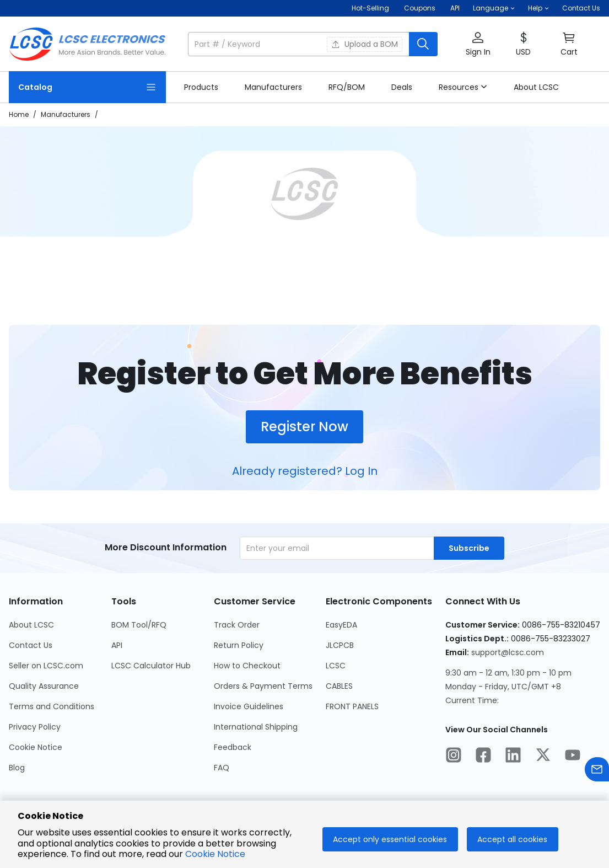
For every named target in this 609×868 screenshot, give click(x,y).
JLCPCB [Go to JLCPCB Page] (340, 645)
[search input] (300, 44)
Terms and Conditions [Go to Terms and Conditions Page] (52, 706)
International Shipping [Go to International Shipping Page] (256, 727)
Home (19, 114)
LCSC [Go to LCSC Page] (336, 666)
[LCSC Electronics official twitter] (543, 757)
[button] (494, 8)
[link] (201, 87)
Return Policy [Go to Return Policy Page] (239, 645)
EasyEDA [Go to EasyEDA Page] (341, 625)
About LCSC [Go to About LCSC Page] (31, 625)
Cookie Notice (215, 854)
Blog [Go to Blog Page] (17, 768)
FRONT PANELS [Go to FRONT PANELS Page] (352, 706)
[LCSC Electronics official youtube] (573, 757)
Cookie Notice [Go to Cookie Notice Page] (36, 747)
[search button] (423, 44)
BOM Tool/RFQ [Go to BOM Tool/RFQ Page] (139, 625)
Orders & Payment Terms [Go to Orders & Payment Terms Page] (263, 686)
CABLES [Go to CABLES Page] (339, 686)
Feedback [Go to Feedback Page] (233, 747)
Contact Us (581, 8)
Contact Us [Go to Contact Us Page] (31, 645)
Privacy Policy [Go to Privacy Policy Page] (35, 727)
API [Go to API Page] (117, 645)
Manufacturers (66, 114)
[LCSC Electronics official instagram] (454, 757)
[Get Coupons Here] (420, 8)
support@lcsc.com (508, 652)
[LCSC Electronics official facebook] (483, 757)
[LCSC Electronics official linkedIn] (513, 757)
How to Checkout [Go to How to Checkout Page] (247, 666)
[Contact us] (597, 771)
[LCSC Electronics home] (87, 44)
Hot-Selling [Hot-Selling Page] (371, 8)
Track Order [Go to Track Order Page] (237, 625)
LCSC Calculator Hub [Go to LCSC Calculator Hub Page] (151, 666)
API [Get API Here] (455, 8)
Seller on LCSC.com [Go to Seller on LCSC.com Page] (46, 666)
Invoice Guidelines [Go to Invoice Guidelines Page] (249, 706)
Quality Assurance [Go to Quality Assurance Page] (44, 686)
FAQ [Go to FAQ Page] (222, 768)
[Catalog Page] (87, 87)
